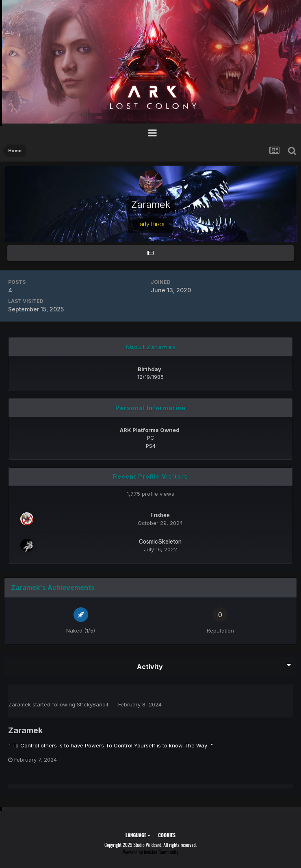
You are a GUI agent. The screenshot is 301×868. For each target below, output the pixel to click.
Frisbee (160, 515)
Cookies (167, 835)
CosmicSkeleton (160, 542)
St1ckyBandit (93, 704)
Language (138, 835)
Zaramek (19, 704)
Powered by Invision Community (151, 852)
